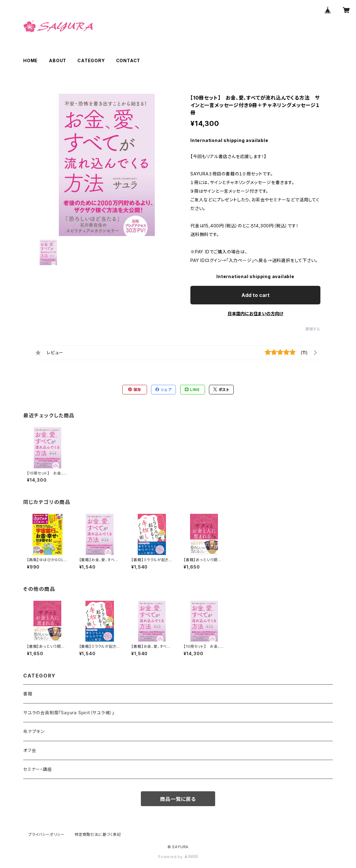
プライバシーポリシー (46, 834)
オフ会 (30, 750)
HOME (30, 60)
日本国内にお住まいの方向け (255, 314)
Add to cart (256, 295)
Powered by (178, 857)
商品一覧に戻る (178, 799)
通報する (313, 329)
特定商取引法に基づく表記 (98, 834)
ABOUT (58, 60)
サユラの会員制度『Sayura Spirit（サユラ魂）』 (69, 713)
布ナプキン (34, 731)
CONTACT (128, 60)
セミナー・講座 (38, 769)
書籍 (28, 694)
